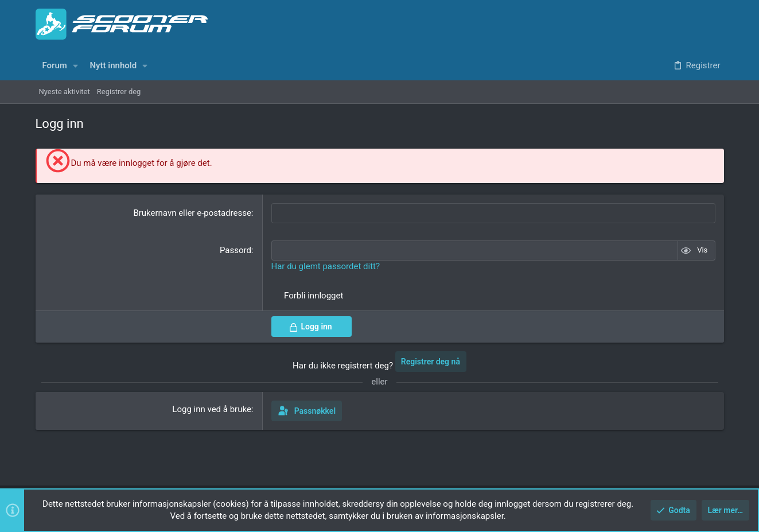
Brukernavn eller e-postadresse (192, 213)
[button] (75, 66)
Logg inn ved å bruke (212, 409)
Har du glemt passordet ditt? (326, 266)
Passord (236, 250)
